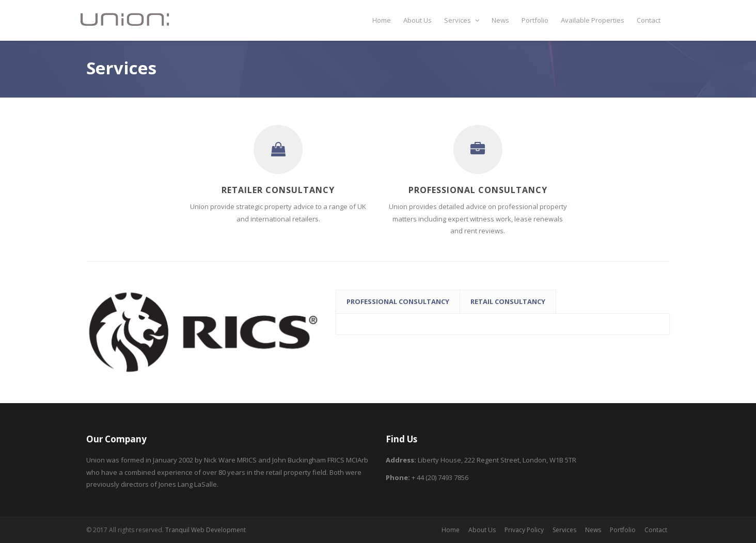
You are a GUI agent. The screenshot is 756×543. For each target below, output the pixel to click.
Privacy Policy (524, 530)
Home (382, 20)
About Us (418, 20)
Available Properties (593, 20)
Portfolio (535, 20)
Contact (649, 20)
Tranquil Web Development (206, 530)
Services (462, 20)
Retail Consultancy (508, 301)
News (500, 20)
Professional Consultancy (398, 301)
